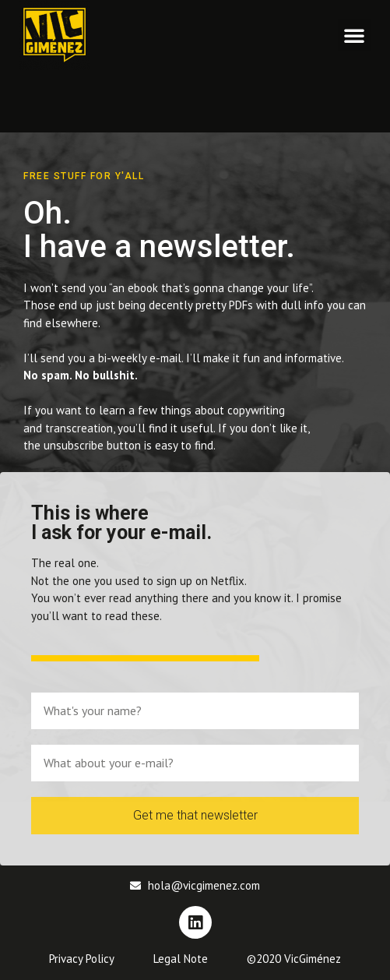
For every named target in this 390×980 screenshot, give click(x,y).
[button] (354, 35)
